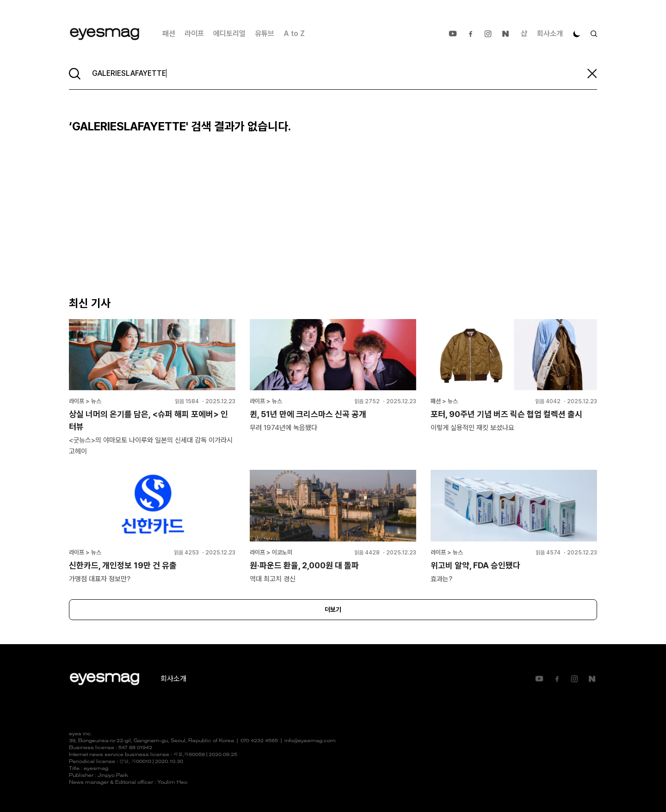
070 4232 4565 (259, 741)
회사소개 (550, 34)
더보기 (333, 609)
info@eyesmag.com (310, 741)
